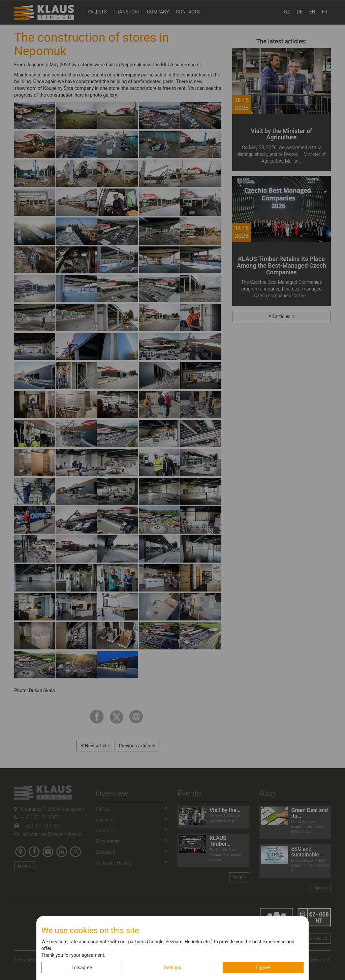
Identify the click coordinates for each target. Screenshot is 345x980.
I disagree (82, 968)
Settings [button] (172, 968)
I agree (263, 968)
